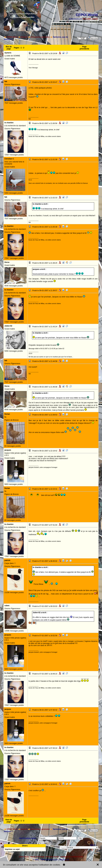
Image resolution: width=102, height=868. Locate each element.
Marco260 (87, 19)
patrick (95, 19)
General (24, 37)
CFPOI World (12, 37)
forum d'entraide (37, 857)
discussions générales (40, 37)
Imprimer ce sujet (12, 849)
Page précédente (84, 48)
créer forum (24, 857)
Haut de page (9, 821)
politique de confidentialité (72, 857)
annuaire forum (52, 857)
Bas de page (9, 48)
